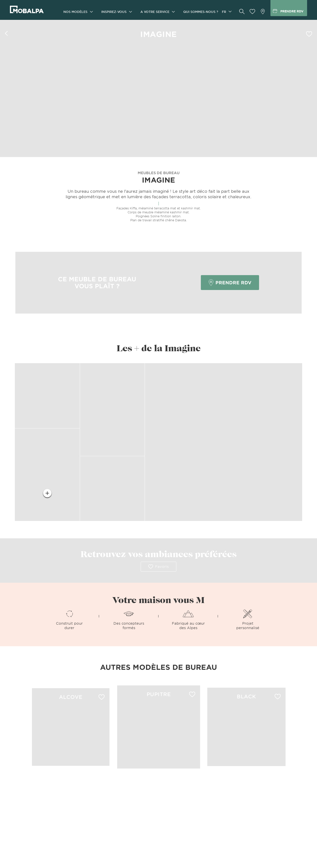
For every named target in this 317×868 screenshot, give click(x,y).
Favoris (158, 567)
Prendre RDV (230, 283)
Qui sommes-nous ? (201, 12)
